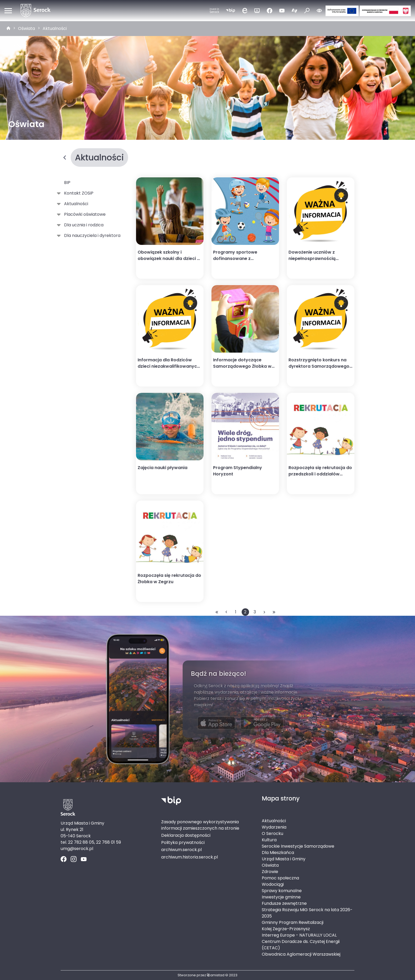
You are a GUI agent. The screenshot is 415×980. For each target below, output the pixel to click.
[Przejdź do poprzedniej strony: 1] (226, 612)
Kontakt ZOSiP (78, 193)
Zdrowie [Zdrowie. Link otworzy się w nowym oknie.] (270, 872)
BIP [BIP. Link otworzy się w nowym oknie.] (67, 183)
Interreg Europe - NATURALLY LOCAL (299, 935)
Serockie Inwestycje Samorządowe (298, 846)
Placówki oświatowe (84, 214)
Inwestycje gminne (281, 897)
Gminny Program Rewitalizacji (293, 922)
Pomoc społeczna (280, 878)
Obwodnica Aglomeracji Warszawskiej (301, 954)
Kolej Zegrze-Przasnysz (286, 929)
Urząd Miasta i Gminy (284, 859)
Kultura (269, 840)
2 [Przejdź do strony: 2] (245, 612)
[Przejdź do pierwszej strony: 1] (217, 612)
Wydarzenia (274, 827)
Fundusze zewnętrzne (284, 903)
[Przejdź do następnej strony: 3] (264, 612)
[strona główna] (8, 29)
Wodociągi (273, 884)
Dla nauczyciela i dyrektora (91, 236)
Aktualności (55, 28)
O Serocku (272, 833)
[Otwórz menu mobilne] (8, 11)
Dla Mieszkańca (278, 853)
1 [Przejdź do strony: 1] (236, 612)
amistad (216, 975)
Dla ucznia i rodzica (83, 225)
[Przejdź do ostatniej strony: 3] (274, 612)
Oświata (26, 28)
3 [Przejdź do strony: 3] (255, 612)
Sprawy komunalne (282, 891)
